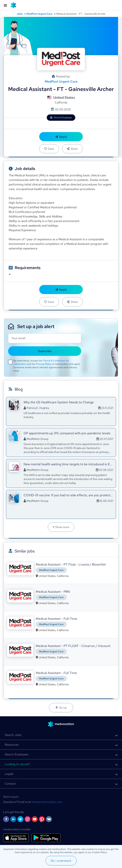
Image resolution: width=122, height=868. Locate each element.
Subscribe (45, 351)
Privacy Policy (44, 364)
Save (49, 149)
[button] (61, 735)
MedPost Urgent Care (39, 14)
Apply (61, 137)
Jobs (20, 14)
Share (72, 149)
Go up (61, 708)
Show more (61, 527)
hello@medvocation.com (47, 802)
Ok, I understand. (61, 861)
